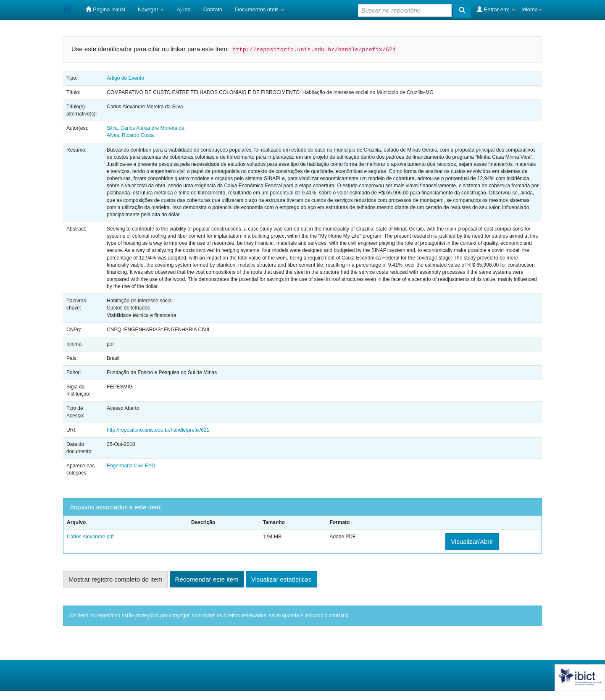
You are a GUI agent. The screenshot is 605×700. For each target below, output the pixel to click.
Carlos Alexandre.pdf (90, 537)
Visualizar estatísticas (281, 579)
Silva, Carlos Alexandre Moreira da (146, 128)
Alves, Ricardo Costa (130, 135)
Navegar (151, 9)
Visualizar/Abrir (472, 541)
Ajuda (183, 9)
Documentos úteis (260, 9)
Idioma (532, 9)
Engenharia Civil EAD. (132, 466)
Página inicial (105, 9)
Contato (213, 9)
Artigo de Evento (125, 78)
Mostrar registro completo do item (115, 579)
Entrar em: (496, 9)
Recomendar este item (207, 579)
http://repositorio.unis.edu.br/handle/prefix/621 (158, 430)
